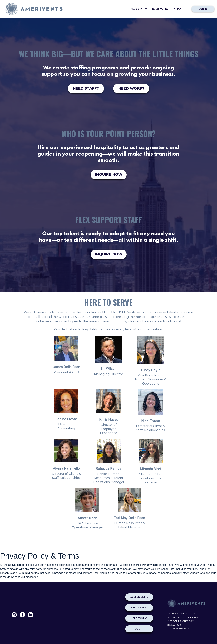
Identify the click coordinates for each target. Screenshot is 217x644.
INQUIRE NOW (109, 174)
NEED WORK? (131, 88)
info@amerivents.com (181, 621)
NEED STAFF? (86, 88)
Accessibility (139, 597)
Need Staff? (139, 9)
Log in (203, 9)
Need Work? (160, 9)
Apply (178, 9)
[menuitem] (139, 8)
